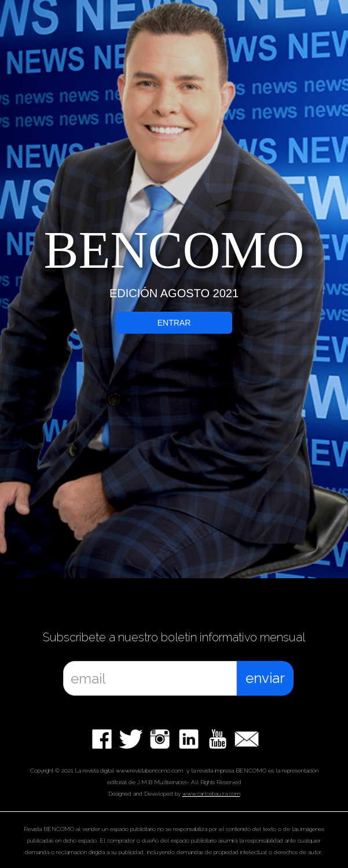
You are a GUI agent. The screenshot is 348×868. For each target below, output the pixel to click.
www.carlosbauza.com (211, 794)
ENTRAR (174, 323)
